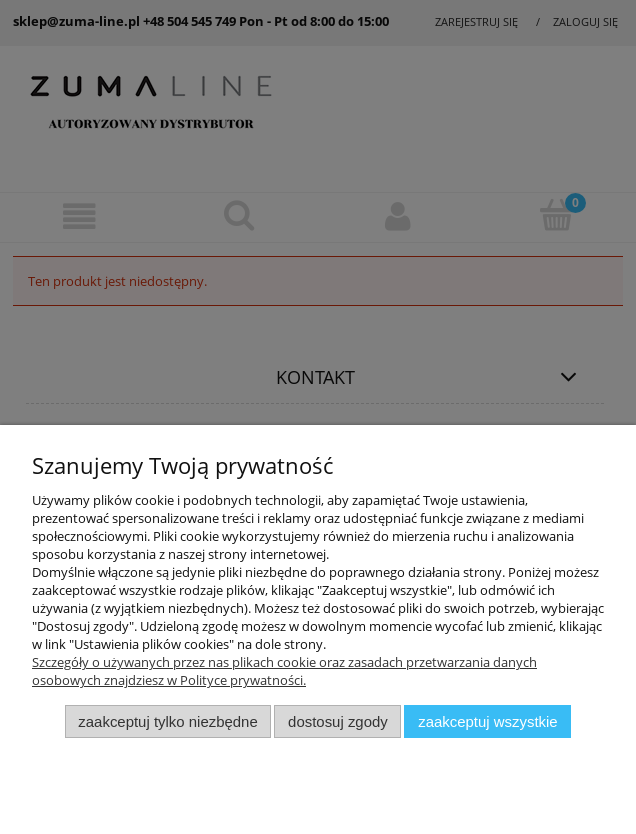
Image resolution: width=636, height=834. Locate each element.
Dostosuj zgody (338, 721)
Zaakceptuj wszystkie (487, 721)
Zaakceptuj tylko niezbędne (167, 721)
